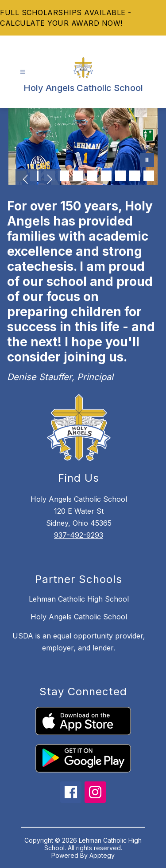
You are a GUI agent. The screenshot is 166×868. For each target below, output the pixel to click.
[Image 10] (149, 176)
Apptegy (102, 855)
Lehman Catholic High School (79, 599)
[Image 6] (92, 176)
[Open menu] (23, 72)
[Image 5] (78, 176)
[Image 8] (120, 176)
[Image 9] (135, 176)
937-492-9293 (79, 535)
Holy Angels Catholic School (79, 617)
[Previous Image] (26, 180)
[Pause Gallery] (147, 161)
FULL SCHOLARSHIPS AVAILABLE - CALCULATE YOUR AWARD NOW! (66, 18)
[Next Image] (49, 180)
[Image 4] (64, 176)
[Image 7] (106, 176)
